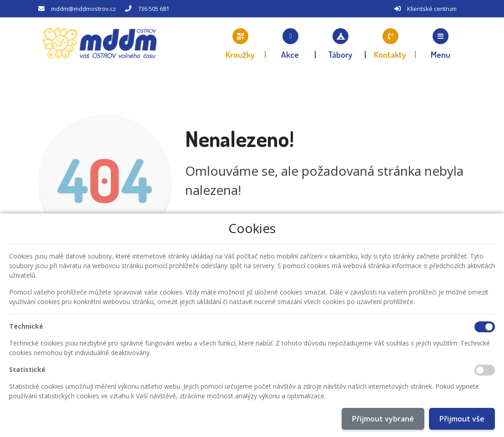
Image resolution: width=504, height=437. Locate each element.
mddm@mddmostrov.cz (83, 9)
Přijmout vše (462, 419)
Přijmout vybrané (383, 419)
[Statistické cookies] (485, 370)
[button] (441, 43)
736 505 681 (154, 9)
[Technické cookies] (485, 327)
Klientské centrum (432, 9)
